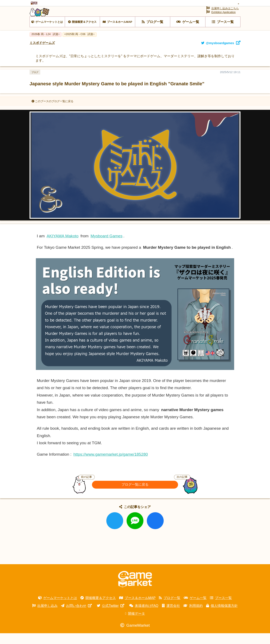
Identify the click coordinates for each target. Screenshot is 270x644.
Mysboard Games (106, 247)
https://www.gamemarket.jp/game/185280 (111, 465)
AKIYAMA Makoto (63, 247)
